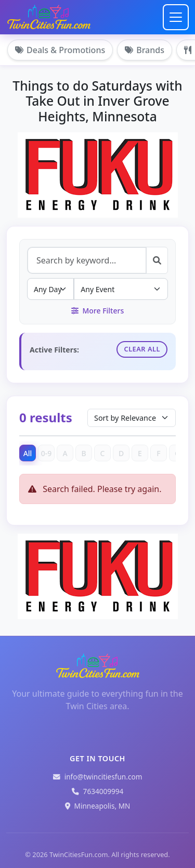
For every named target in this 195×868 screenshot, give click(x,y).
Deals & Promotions (60, 50)
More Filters (97, 311)
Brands (145, 50)
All (28, 453)
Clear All (142, 349)
